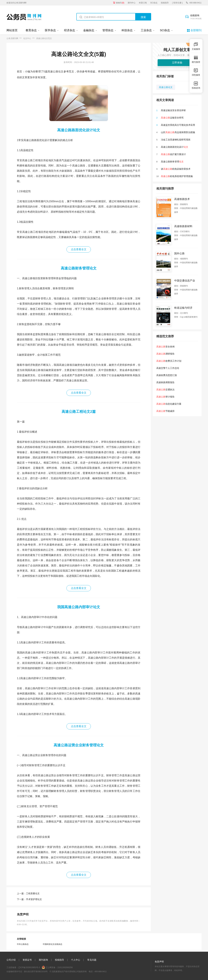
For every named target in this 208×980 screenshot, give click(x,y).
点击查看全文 (79, 249)
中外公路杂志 (23, 944)
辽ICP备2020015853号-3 (29, 967)
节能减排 (165, 411)
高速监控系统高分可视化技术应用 (178, 125)
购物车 (120, 3)
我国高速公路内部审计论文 (79, 607)
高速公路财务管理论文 (79, 268)
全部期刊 (196, 30)
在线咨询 (196, 17)
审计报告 (165, 397)
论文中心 (27, 38)
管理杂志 (108, 30)
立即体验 (177, 63)
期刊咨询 (43, 960)
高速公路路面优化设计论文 (79, 130)
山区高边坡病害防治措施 (178, 132)
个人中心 (76, 960)
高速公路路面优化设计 (175, 147)
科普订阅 (143, 3)
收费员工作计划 (169, 361)
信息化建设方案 (169, 404)
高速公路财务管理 (172, 162)
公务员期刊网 (12, 38)
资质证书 (27, 960)
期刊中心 (132, 3)
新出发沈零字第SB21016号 (36, 972)
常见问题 (92, 960)
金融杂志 (89, 30)
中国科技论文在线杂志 (52, 944)
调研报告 (165, 354)
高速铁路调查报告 (165, 382)
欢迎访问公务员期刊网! (16, 3)
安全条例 (165, 347)
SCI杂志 (154, 3)
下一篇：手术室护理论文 (29, 899)
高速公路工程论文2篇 (79, 412)
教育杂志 (31, 30)
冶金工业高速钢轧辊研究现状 (176, 140)
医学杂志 (50, 30)
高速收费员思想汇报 (167, 375)
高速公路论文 (166, 87)
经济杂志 (70, 30)
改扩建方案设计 (173, 154)
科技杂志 (127, 30)
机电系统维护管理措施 (177, 176)
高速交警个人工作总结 (168, 368)
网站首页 (12, 30)
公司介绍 (11, 960)
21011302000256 (65, 967)
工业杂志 (146, 30)
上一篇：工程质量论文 (28, 893)
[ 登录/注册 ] (177, 3)
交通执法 (165, 390)
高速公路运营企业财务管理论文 (79, 745)
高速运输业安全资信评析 (173, 110)
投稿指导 (165, 3)
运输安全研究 (172, 118)
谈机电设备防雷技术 (176, 169)
